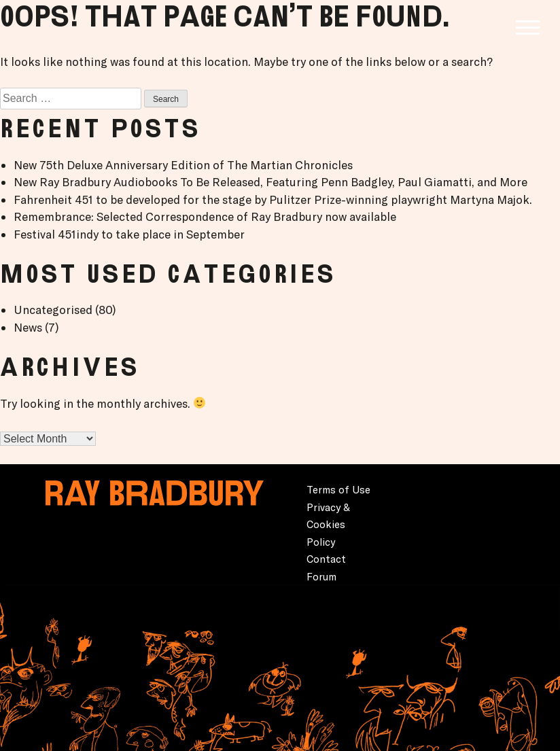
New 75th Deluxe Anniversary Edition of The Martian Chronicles (183, 165)
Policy (321, 542)
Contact (326, 559)
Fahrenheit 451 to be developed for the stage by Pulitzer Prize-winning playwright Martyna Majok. (273, 199)
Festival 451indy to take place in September (129, 234)
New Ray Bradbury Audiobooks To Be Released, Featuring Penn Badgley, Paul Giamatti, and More (270, 182)
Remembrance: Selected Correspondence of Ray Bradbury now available (205, 216)
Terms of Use (338, 490)
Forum (321, 577)
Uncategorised (53, 310)
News (28, 327)
